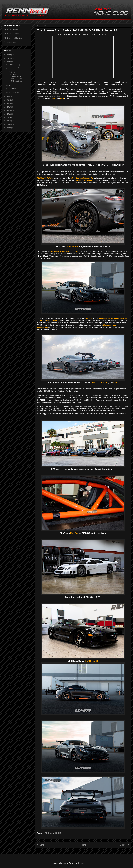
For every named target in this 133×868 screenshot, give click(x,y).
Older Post (124, 845)
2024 (9, 55)
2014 (9, 117)
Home (83, 845)
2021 (9, 97)
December (13, 65)
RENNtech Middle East (13, 38)
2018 (9, 104)
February (13, 92)
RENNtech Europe (11, 34)
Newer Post (42, 845)
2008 (9, 128)
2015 (9, 114)
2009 (9, 124)
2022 (9, 62)
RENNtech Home (11, 30)
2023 (9, 58)
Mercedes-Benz (10, 42)
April (11, 85)
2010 (9, 121)
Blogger (81, 863)
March (12, 89)
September (13, 68)
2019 (9, 100)
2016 (9, 111)
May (11, 72)
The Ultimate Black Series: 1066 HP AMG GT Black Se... (15, 78)
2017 (9, 107)
